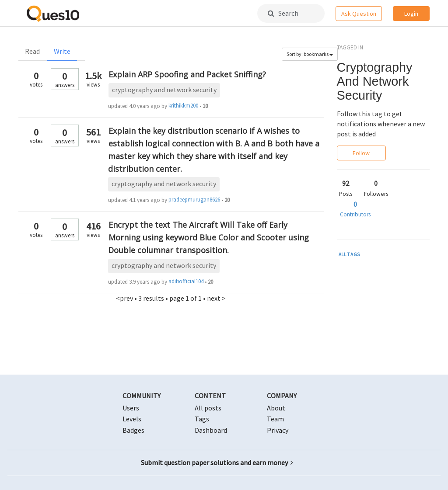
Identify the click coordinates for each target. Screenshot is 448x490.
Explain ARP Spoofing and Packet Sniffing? (187, 74)
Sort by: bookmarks (310, 54)
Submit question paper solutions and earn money (217, 462)
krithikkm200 (183, 106)
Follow (361, 153)
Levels (132, 419)
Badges (133, 430)
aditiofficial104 (186, 281)
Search (283, 13)
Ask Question (359, 14)
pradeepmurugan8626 (194, 200)
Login (411, 14)
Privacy (278, 430)
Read (32, 51)
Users (131, 408)
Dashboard (211, 430)
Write (62, 51)
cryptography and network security (164, 90)
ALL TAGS (350, 254)
